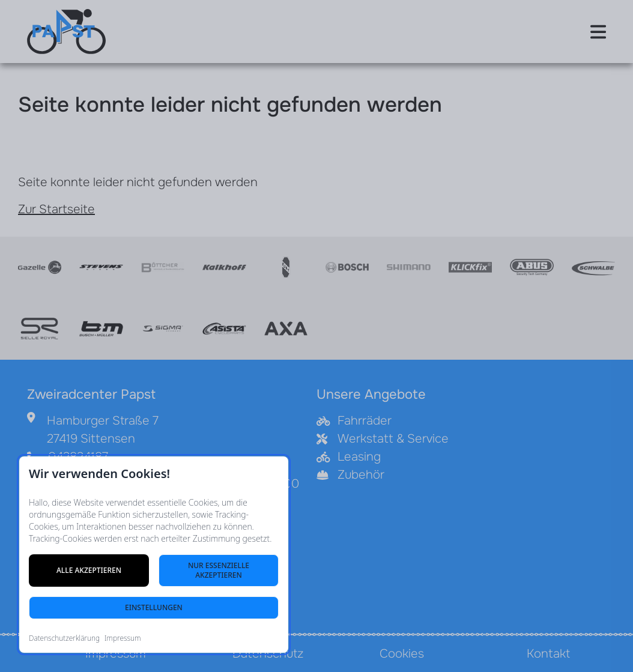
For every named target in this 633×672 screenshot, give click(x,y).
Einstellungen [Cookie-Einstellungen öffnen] (154, 607)
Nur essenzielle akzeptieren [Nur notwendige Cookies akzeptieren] (219, 570)
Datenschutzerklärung (64, 638)
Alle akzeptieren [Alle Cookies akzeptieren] (89, 570)
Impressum (123, 638)
